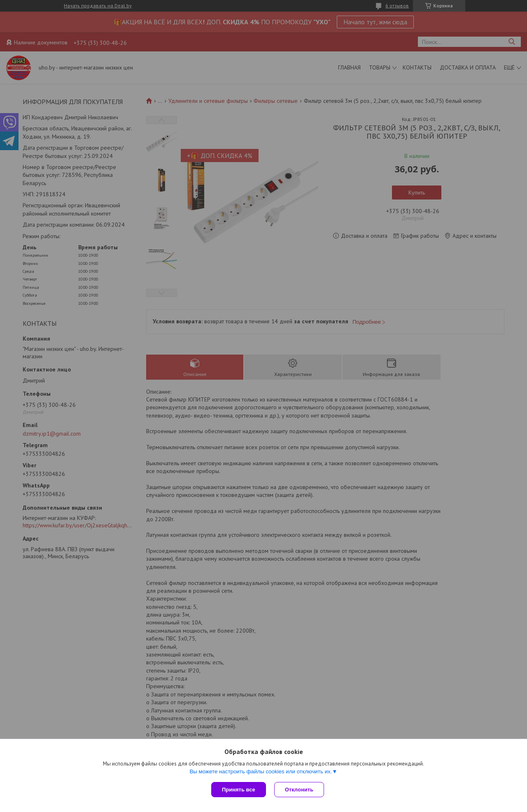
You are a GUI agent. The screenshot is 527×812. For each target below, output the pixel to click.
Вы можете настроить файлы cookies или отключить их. (261, 771)
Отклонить (299, 790)
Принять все (239, 790)
